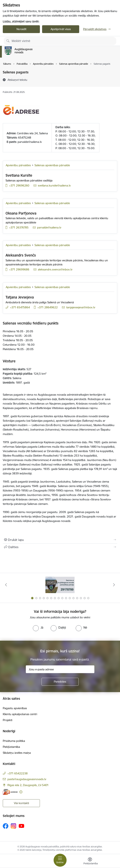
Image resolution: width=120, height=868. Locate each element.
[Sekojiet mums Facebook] (6, 826)
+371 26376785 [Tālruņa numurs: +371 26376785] (19, 227)
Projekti (8, 720)
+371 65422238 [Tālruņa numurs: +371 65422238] (18, 773)
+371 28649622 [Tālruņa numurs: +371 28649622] (48, 307)
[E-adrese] (10, 792)
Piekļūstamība (11, 747)
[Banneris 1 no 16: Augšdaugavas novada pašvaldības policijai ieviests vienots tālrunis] (60, 585)
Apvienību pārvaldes (18, 165)
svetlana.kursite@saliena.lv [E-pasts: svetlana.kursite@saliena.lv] (54, 185)
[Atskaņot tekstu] (17, 80)
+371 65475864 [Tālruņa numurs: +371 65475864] (20, 307)
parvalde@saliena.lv (30, 142)
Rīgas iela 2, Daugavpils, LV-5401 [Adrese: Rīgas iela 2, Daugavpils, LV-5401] (28, 785)
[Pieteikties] (60, 682)
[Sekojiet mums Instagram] (14, 826)
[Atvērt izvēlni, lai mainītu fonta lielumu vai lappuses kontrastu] (90, 861)
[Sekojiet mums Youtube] (22, 826)
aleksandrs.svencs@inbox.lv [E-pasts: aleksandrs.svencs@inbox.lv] (55, 269)
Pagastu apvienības (15, 708)
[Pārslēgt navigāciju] (60, 860)
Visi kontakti (21, 803)
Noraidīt (21, 29)
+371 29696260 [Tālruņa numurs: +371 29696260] (19, 185)
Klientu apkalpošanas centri (20, 714)
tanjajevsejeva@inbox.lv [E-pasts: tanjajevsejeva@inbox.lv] (81, 307)
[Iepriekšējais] (6, 585)
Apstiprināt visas (61, 29)
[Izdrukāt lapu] (60, 540)
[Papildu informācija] (21, 792)
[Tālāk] (114, 585)
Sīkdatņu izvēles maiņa (17, 753)
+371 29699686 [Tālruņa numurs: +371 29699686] (19, 269)
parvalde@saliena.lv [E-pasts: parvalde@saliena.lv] (49, 227)
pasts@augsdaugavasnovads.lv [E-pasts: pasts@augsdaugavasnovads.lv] (27, 779)
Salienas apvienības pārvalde (52, 165)
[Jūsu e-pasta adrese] (60, 669)
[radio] (38, 627)
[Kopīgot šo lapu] (60, 547)
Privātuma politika (14, 741)
